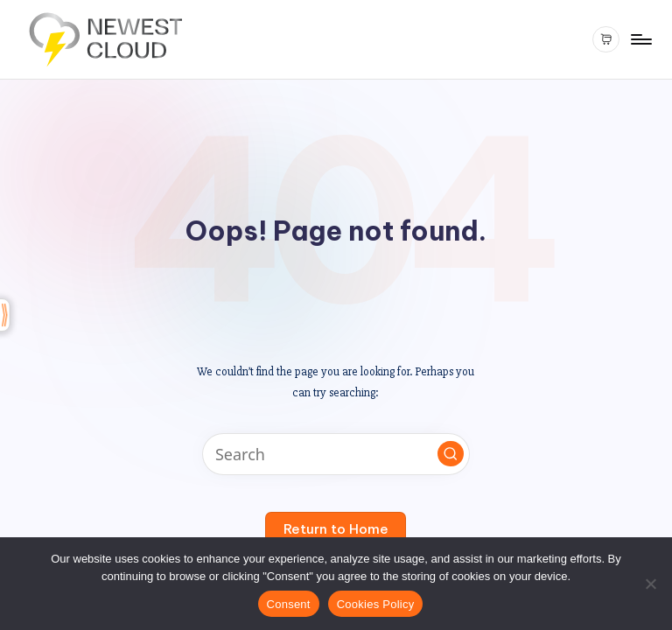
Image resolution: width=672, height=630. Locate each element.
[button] (451, 454)
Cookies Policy (376, 604)
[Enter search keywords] (336, 454)
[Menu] (640, 39)
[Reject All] (650, 584)
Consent (289, 604)
